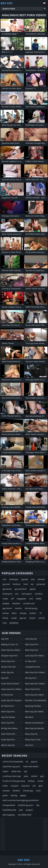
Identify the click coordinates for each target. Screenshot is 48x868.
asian (26, 776)
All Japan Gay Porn (9, 656)
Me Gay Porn (31, 678)
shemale (41, 579)
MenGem (29, 717)
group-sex (41, 584)
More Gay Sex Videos (34, 695)
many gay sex (31, 734)
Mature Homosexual (34, 723)
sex (32, 584)
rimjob (5, 599)
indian (5, 786)
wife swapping (9, 815)
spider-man (16, 771)
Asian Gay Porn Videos (11, 689)
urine (38, 791)
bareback (16, 603)
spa (38, 805)
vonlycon (15, 786)
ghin (41, 786)
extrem (34, 776)
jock (33, 579)
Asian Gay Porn (8, 661)
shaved (32, 618)
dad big (14, 795)
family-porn (7, 594)
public (5, 795)
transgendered (9, 805)
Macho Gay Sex (8, 745)
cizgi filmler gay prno (11, 766)
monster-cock (29, 603)
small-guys (14, 579)
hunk (26, 584)
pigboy (23, 795)
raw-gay (23, 613)
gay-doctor (7, 589)
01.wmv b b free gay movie (14, 781)
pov (17, 594)
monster (6, 791)
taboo (14, 613)
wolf (21, 810)
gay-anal (6, 584)
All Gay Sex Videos (9, 728)
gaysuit (34, 762)
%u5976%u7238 (9, 810)
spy (25, 771)
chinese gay (28, 791)
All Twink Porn (8, 706)
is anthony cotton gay (12, 776)
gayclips (25, 579)
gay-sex (23, 618)
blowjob (6, 603)
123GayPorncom (33, 667)
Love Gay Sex (31, 639)
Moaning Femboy (33, 706)
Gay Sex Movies (8, 717)
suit (34, 786)
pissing (6, 613)
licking (5, 618)
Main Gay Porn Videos (35, 672)
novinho (18, 608)
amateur (29, 810)
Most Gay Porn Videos (35, 683)
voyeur (5, 771)
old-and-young (31, 608)
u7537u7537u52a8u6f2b (13, 762)
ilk (27, 762)
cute (4, 579)
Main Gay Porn (32, 644)
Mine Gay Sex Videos (34, 711)
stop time (25, 786)
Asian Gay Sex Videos (11, 650)
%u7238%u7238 (25, 815)
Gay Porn (29, 745)
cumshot (38, 594)
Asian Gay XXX (7, 723)
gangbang (14, 623)
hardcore (17, 584)
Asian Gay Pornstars (10, 683)
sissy (5, 623)
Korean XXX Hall (8, 667)
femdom (16, 791)
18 (40, 613)
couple (14, 618)
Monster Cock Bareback (36, 700)
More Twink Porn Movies (33, 690)
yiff (12, 599)
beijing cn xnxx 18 (9, 644)
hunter (41, 781)
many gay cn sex (33, 739)
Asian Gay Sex (7, 672)
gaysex (33, 589)
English (45, 3)
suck (31, 599)
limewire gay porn (26, 805)
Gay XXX (5, 639)
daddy (39, 599)
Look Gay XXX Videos (34, 656)
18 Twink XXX (7, 695)
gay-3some (7, 608)
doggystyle (22, 599)
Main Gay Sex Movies (35, 728)
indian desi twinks (31, 766)
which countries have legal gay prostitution (21, 800)
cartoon (42, 618)
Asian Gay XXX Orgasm (11, 700)
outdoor (33, 613)
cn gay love (31, 661)
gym (42, 776)
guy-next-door (21, 589)
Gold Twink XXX (8, 734)
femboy (31, 781)
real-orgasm (27, 594)
